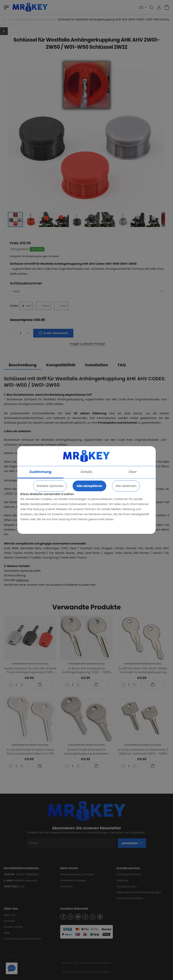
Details (86, 472)
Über (133, 472)
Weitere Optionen (50, 486)
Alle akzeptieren (89, 486)
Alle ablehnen (126, 486)
